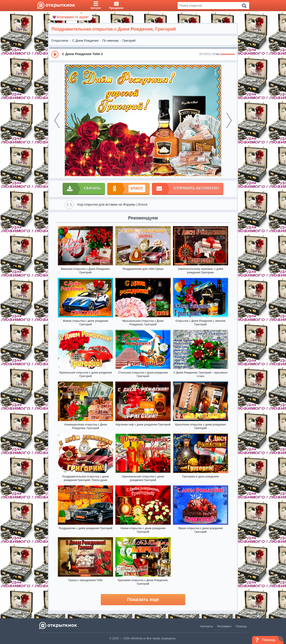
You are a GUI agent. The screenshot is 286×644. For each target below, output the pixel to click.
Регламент (224, 626)
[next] (229, 120)
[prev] (57, 120)
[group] (143, 54)
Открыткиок (60, 41)
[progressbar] (227, 54)
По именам (110, 41)
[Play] (55, 54)
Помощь (241, 626)
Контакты (207, 626)
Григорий (129, 41)
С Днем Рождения (85, 41)
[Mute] (218, 54)
